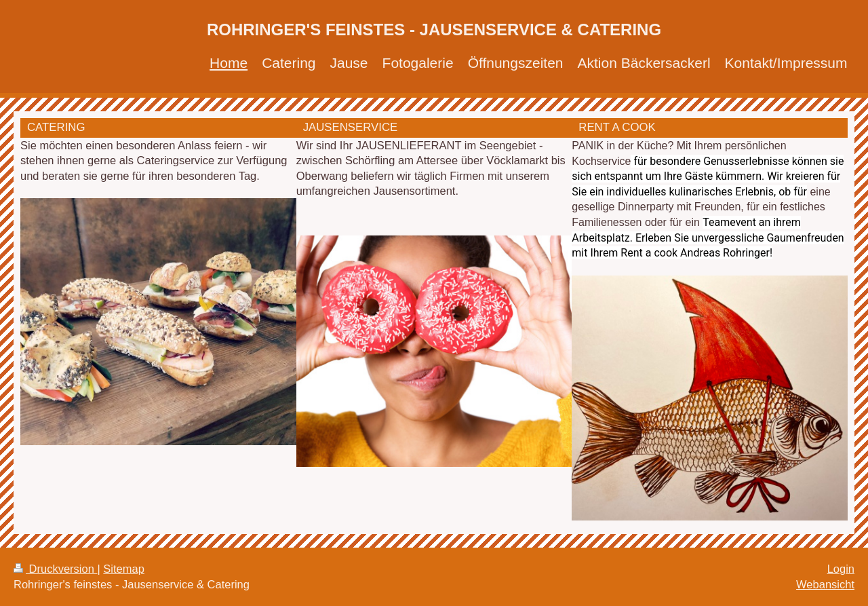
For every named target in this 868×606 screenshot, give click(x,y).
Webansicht (825, 584)
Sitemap (124, 569)
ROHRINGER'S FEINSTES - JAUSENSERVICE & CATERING (434, 30)
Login (841, 569)
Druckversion (55, 569)
